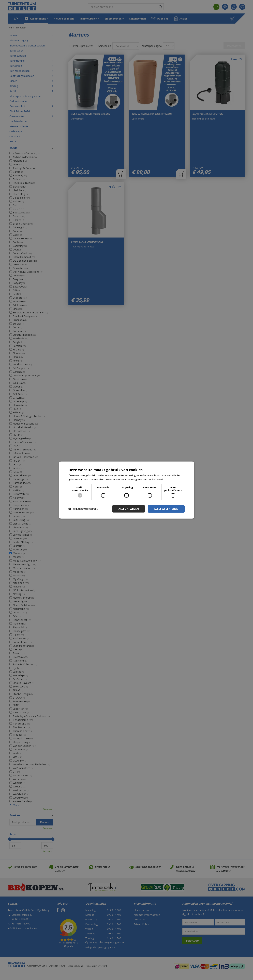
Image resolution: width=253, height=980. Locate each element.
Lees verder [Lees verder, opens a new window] (171, 479)
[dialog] (127, 490)
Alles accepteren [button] (166, 509)
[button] (83, 509)
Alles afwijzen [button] (129, 509)
